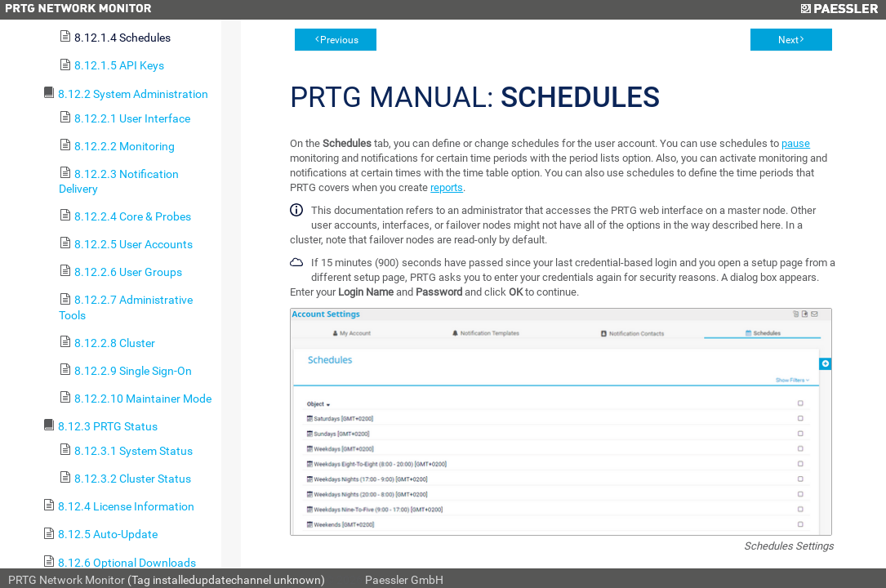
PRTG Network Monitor (67, 580)
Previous (339, 40)
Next (788, 40)
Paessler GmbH (404, 580)
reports (447, 187)
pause (796, 143)
